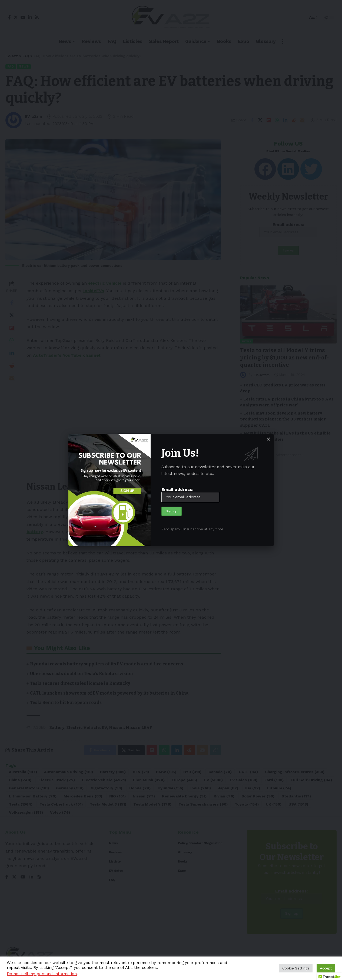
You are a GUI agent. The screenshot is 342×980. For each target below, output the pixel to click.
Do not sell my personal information (42, 974)
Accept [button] (326, 968)
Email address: (190, 494)
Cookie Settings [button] (296, 968)
